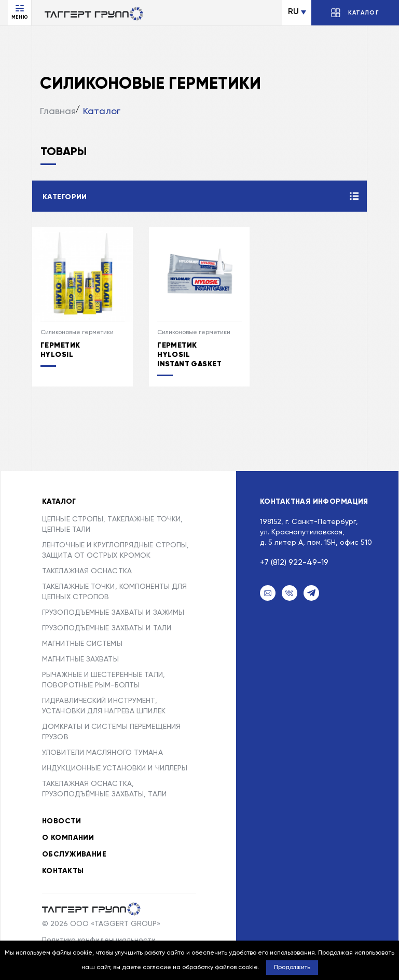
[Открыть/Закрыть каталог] (355, 13)
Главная (58, 112)
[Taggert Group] (91, 909)
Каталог (102, 112)
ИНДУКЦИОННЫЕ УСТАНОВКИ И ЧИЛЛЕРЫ (115, 768)
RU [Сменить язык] (293, 12)
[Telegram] (311, 593)
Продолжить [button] (292, 968)
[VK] (290, 593)
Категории (65, 197)
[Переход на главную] (94, 13)
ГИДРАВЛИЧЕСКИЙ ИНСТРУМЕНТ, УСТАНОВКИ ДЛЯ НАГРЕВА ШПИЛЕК (104, 706)
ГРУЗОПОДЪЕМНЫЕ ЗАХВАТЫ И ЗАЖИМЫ (113, 613)
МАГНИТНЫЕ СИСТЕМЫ (82, 644)
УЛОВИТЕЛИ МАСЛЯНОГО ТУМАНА (102, 753)
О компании (68, 838)
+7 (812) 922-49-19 (294, 563)
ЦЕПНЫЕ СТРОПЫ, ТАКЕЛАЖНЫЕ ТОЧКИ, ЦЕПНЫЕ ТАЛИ (112, 524)
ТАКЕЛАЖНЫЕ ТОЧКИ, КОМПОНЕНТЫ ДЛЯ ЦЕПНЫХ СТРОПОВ (114, 592)
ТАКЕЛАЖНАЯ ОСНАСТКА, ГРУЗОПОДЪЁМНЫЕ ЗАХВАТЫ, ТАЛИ (104, 789)
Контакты (63, 871)
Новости (61, 821)
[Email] (268, 593)
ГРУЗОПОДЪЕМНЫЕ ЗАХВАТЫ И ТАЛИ (107, 628)
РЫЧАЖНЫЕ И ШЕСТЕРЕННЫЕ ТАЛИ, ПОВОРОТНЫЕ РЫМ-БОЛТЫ (104, 680)
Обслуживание (74, 854)
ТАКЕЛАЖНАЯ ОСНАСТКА (87, 571)
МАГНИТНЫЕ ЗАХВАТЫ (80, 659)
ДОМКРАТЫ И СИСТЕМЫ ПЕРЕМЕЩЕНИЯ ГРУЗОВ (111, 732)
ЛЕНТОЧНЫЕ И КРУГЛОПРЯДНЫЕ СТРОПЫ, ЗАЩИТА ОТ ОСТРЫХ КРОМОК (115, 550)
